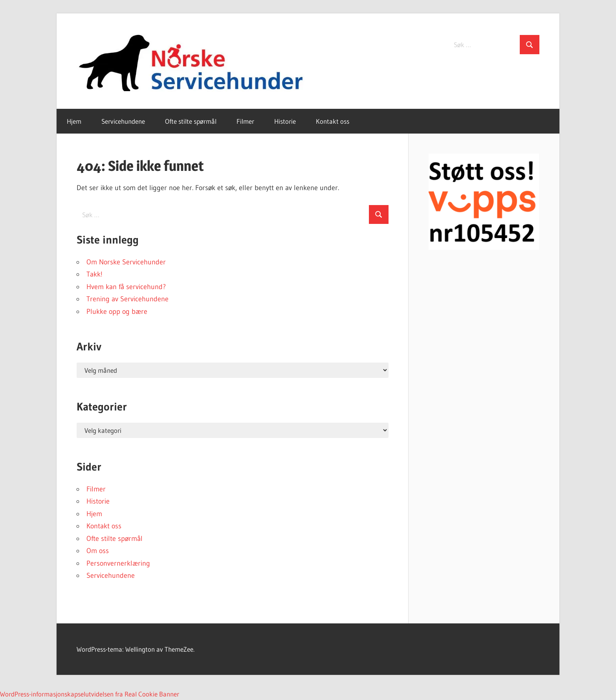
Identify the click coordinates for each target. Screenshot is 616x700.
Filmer (245, 121)
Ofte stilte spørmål (191, 121)
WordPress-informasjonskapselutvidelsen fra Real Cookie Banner (90, 694)
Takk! (94, 274)
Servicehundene (123, 121)
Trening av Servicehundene (127, 299)
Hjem (74, 121)
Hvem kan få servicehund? (126, 287)
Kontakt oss (333, 121)
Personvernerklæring (118, 563)
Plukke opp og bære (117, 312)
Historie (285, 121)
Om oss (98, 551)
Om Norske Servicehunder (126, 262)
